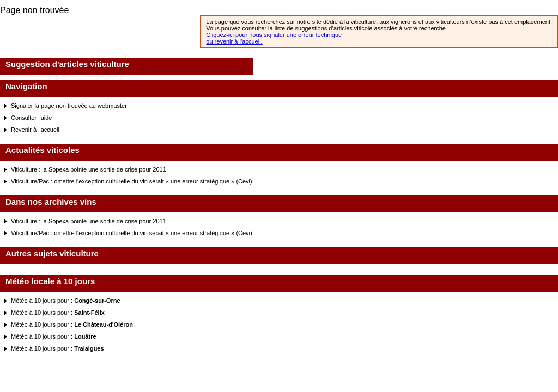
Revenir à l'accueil (35, 130)
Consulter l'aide (31, 118)
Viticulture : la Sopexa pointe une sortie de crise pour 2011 (89, 169)
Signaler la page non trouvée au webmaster (69, 106)
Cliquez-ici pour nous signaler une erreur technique (274, 35)
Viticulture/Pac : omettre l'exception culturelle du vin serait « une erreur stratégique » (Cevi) (132, 181)
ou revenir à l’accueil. (234, 41)
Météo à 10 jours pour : (66, 301)
